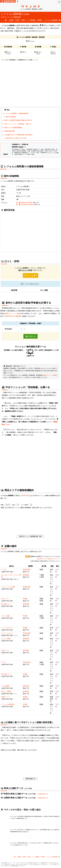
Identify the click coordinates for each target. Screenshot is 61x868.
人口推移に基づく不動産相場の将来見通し (19, 135)
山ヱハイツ (5, 599)
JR (27, 20)
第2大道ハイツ (6, 604)
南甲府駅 (26, 575)
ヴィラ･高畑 (5, 616)
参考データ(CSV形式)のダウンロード (49, 559)
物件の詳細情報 (11, 117)
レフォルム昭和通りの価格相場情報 (16, 113)
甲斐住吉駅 (27, 569)
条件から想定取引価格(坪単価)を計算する (18, 120)
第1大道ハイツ (6, 674)
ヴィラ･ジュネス (7, 633)
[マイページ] (18, 1)
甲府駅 (39, 20)
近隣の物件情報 (10, 131)
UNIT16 (4, 662)
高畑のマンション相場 (12, 313)
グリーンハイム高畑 (8, 587)
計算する (31, 336)
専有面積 (8, 329)
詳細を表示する (43, 794)
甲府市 (18, 20)
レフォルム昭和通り (8, 704)
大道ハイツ (5, 650)
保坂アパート (6, 697)
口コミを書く (31, 275)
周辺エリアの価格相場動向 (13, 127)
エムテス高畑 (6, 639)
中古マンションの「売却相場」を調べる (18, 124)
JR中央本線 (23, 204)
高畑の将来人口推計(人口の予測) (16, 138)
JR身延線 (32, 20)
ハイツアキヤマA (7, 628)
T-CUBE (4, 569)
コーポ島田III (6, 686)
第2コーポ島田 (6, 691)
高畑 (23, 20)
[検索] (2, 1)
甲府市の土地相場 (14, 316)
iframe (30, 84)
